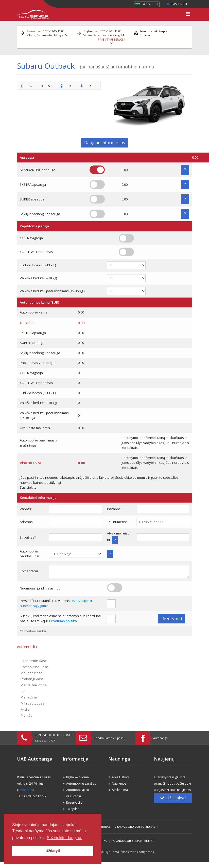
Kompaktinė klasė (34, 667)
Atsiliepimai (120, 790)
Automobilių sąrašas (81, 783)
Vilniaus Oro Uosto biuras (135, 827)
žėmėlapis (25, 790)
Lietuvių (147, 4)
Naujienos (119, 783)
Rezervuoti (172, 619)
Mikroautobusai (33, 703)
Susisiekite (28, 487)
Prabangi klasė (32, 679)
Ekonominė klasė (34, 661)
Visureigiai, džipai (34, 685)
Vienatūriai (29, 697)
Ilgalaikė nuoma (77, 777)
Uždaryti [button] (53, 851)
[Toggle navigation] (188, 14)
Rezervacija (74, 802)
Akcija (25, 709)
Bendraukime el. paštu (109, 738)
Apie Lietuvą (121, 777)
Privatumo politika (63, 621)
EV (23, 691)
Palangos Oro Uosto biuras (133, 841)
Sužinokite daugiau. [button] (65, 838)
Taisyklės (73, 809)
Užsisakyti (173, 798)
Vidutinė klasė (31, 673)
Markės (27, 715)
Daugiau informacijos (105, 143)
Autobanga (160, 738)
